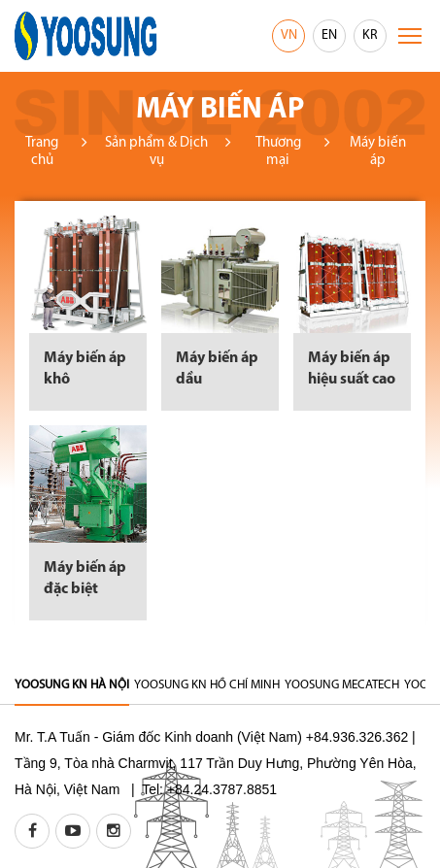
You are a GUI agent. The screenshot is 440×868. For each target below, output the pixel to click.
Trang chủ (42, 152)
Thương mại (278, 152)
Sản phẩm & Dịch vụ (156, 152)
